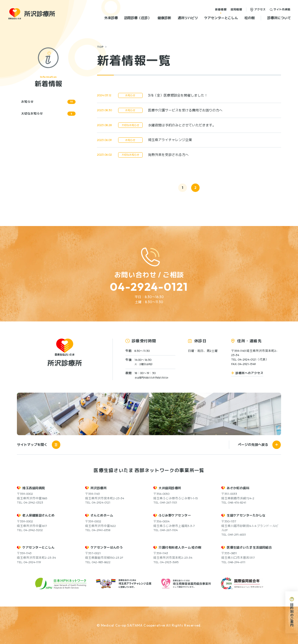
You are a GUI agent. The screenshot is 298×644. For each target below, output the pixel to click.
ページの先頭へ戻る (253, 445)
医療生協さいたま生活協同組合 (249, 547)
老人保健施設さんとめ (38, 515)
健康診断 (164, 18)
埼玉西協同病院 (34, 488)
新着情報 (221, 9)
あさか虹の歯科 (238, 488)
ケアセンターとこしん (221, 18)
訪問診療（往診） (138, 18)
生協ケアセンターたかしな (246, 515)
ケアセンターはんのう (107, 547)
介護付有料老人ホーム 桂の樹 (180, 547)
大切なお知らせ (48, 114)
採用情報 (236, 9)
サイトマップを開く (38, 445)
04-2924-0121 (149, 287)
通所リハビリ (188, 18)
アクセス (260, 9)
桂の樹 (250, 18)
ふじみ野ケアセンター (175, 515)
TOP (100, 47)
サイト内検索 (282, 9)
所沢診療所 (99, 488)
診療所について (279, 18)
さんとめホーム (102, 515)
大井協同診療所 (170, 488)
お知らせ (48, 102)
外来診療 (111, 18)
